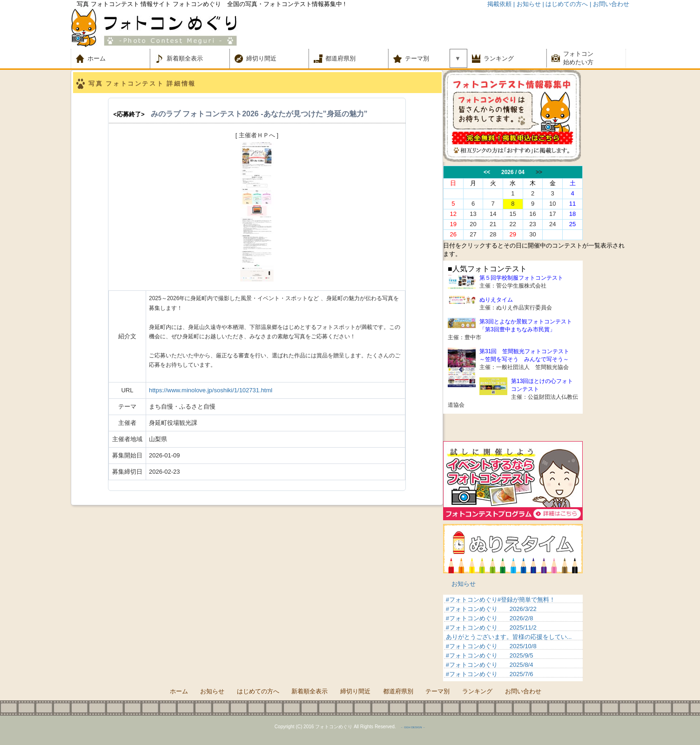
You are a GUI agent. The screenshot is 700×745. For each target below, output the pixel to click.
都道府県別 (340, 58)
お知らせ (464, 584)
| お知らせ (527, 4)
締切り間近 (261, 58)
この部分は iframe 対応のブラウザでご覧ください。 (536, 203)
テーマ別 (420, 58)
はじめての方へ (258, 691)
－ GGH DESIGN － (413, 727)
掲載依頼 (499, 4)
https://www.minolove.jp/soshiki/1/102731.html (211, 390)
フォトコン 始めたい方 (578, 58)
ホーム (103, 58)
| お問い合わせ (609, 4)
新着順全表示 (185, 58)
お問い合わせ (523, 691)
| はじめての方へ (565, 4)
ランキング (499, 58)
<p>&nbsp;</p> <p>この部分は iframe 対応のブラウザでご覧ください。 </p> (513, 638)
